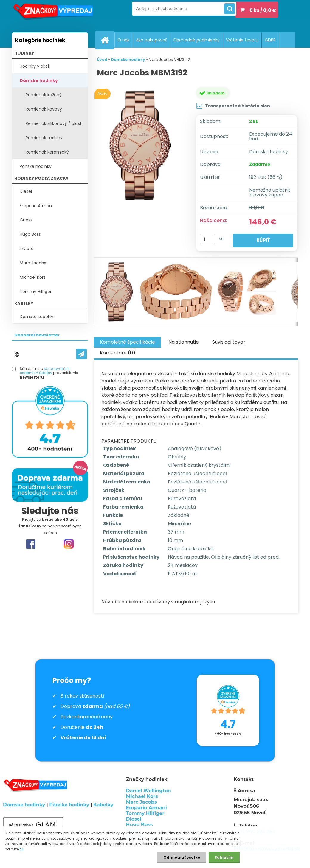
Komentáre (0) (118, 353)
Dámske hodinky (39, 80)
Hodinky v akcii (35, 66)
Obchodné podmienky (196, 40)
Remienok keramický (47, 152)
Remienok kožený (44, 95)
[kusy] (207, 239)
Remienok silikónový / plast (54, 123)
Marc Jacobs (33, 263)
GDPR (270, 40)
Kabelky (103, 805)
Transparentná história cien (233, 106)
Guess (26, 220)
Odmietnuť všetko (182, 857)
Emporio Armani (36, 206)
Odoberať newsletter (37, 335)
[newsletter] (81, 354)
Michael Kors (33, 277)
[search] (230, 9)
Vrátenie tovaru (242, 40)
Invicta (27, 249)
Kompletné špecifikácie (127, 342)
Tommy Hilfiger (36, 292)
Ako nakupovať (151, 40)
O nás (124, 40)
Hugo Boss (30, 234)
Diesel (26, 191)
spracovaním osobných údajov (44, 371)
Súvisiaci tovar (229, 342)
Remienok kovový (44, 109)
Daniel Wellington (149, 791)
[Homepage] (107, 40)
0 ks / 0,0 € (263, 10)
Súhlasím (224, 857)
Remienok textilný (44, 138)
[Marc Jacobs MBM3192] (141, 145)
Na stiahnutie (184, 342)
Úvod (102, 59)
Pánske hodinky (36, 166)
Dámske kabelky (37, 317)
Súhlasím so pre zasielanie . (49, 373)
